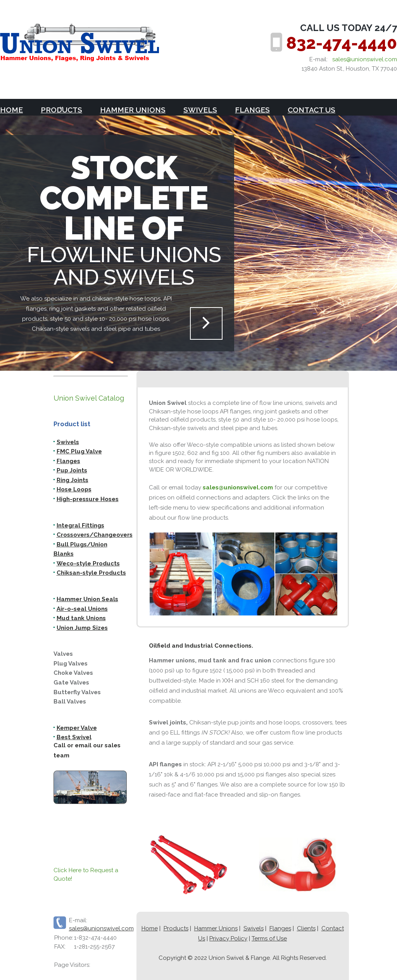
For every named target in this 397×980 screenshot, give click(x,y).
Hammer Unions (133, 110)
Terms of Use (269, 939)
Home (11, 110)
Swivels (200, 110)
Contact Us (312, 110)
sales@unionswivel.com (365, 59)
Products (176, 928)
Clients (306, 928)
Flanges (252, 110)
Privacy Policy (228, 939)
